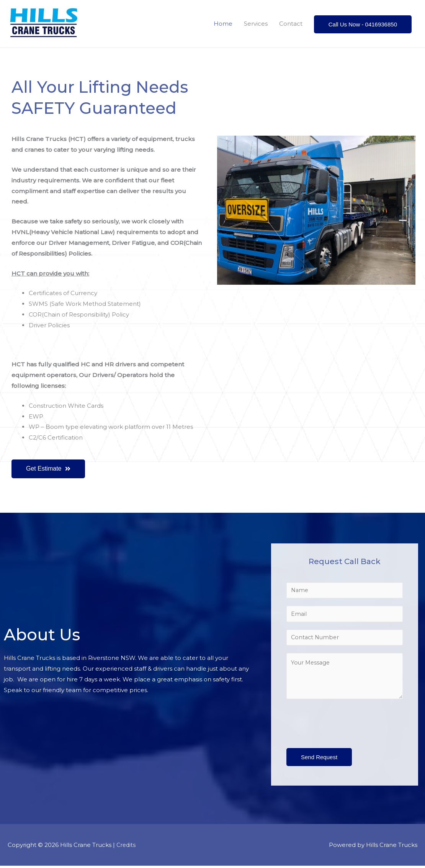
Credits (127, 847)
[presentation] (345, 724)
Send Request (319, 759)
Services (256, 24)
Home (223, 24)
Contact (291, 24)
